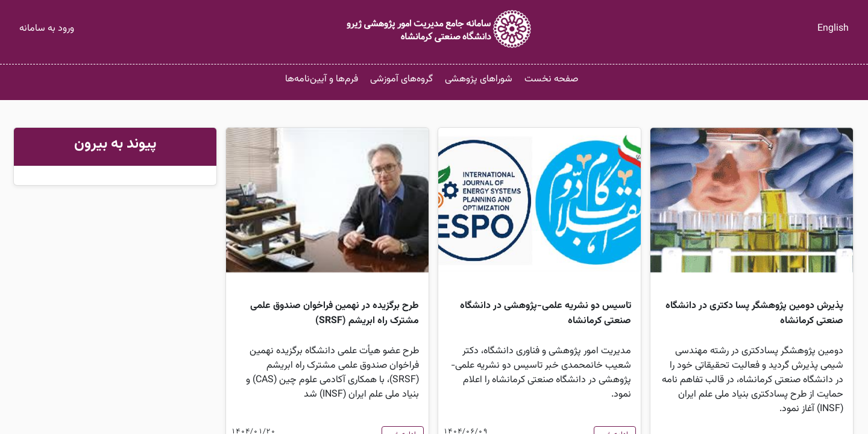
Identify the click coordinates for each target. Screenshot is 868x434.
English (833, 29)
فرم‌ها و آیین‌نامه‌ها (322, 79)
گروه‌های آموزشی (401, 79)
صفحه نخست (551, 79)
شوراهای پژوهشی (479, 79)
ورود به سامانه (47, 29)
